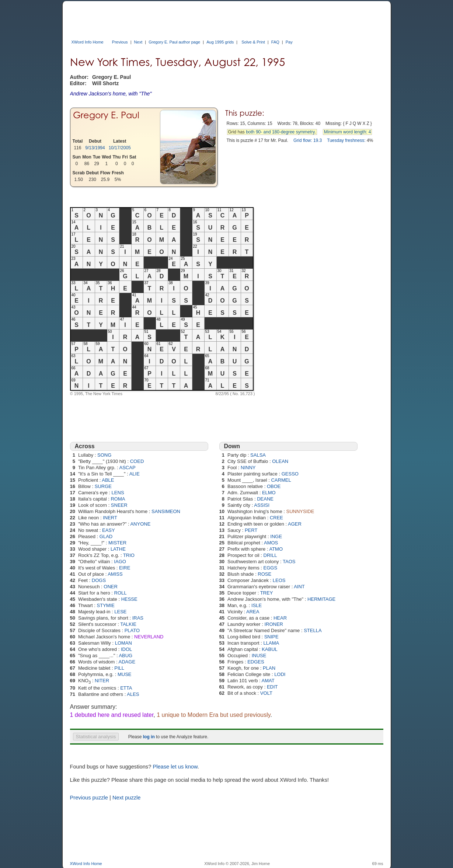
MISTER (117, 543)
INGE (276, 536)
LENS (118, 493)
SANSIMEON (166, 511)
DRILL (270, 555)
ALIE (135, 474)
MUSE (125, 674)
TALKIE (128, 624)
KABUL (270, 649)
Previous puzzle (89, 798)
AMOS (271, 543)
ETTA (126, 688)
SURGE (103, 486)
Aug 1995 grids (220, 42)
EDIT (272, 687)
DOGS (99, 580)
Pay (289, 42)
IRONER (274, 624)
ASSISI (262, 505)
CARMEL (281, 480)
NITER (102, 681)
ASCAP (128, 468)
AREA (253, 612)
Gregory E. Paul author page (174, 42)
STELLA (313, 630)
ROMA (118, 499)
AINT (299, 587)
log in (149, 737)
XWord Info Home (88, 42)
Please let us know (175, 767)
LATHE (118, 549)
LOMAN (123, 643)
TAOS (289, 562)
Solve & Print (253, 42)
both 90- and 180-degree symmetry (280, 132)
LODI (280, 674)
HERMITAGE (321, 599)
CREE (276, 518)
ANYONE (140, 524)
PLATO (132, 630)
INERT (110, 518)
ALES (133, 694)
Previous (120, 42)
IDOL (126, 649)
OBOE (274, 486)
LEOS (279, 580)
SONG (104, 455)
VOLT (266, 693)
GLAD (106, 536)
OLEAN (280, 461)
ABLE (108, 480)
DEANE (265, 499)
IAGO (120, 562)
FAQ (275, 42)
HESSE (129, 599)
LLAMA (271, 643)
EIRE (125, 568)
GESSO (290, 474)
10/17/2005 (120, 148)
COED (137, 461)
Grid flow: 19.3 (308, 140)
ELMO (269, 493)
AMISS (115, 574)
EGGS (271, 568)
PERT (251, 530)
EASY (109, 530)
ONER (111, 587)
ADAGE (127, 662)
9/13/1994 (95, 148)
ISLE (257, 605)
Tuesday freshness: (346, 140)
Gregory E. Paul (106, 115)
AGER (295, 524)
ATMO (276, 549)
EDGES (256, 662)
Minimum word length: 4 (347, 132)
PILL (119, 668)
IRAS (138, 618)
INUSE (259, 656)
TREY (267, 593)
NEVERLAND (149, 637)
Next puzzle (127, 798)
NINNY (248, 468)
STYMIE (106, 605)
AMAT (268, 681)
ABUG (126, 656)
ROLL (121, 593)
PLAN (269, 668)
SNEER (119, 505)
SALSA (258, 455)
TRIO (129, 555)
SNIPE (271, 637)
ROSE (264, 574)
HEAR (280, 618)
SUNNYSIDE (300, 511)
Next (138, 42)
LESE (120, 612)
